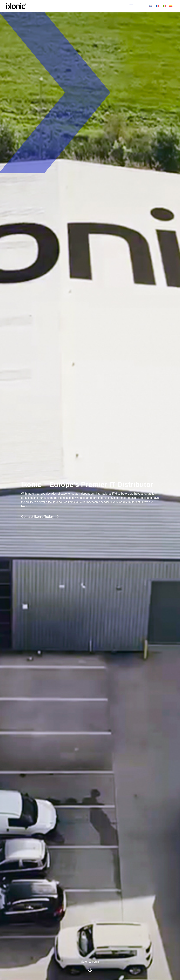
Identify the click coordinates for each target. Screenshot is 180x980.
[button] (131, 6)
